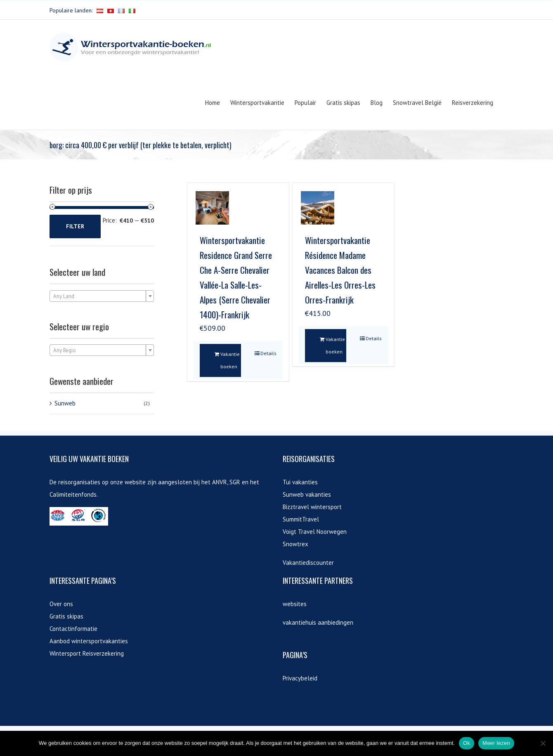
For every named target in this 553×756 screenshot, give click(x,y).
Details (268, 353)
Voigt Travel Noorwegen (315, 532)
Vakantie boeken (230, 360)
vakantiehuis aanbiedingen (318, 622)
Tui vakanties (300, 482)
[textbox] (102, 296)
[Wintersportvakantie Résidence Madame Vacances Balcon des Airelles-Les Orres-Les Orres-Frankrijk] (318, 208)
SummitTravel (301, 519)
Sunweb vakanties (307, 494)
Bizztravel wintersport (312, 507)
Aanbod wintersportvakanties (89, 641)
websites (295, 604)
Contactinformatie (73, 629)
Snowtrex (295, 544)
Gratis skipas (66, 616)
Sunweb (65, 403)
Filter (75, 226)
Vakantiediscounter (308, 563)
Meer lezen (496, 743)
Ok (467, 743)
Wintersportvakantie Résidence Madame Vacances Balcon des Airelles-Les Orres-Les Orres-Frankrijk (340, 270)
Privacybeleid (300, 678)
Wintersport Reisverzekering (87, 653)
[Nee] (543, 743)
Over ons (61, 604)
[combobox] (102, 296)
